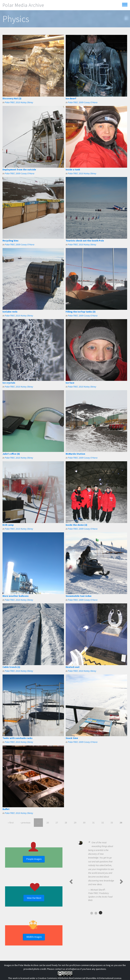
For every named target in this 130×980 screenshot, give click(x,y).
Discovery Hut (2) (12, 98)
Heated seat (73, 667)
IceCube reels (10, 312)
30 (84, 823)
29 (75, 823)
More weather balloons (16, 596)
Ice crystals (9, 383)
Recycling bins (10, 241)
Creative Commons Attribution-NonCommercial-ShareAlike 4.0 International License (80, 978)
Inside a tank (73, 170)
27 (57, 823)
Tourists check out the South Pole (85, 241)
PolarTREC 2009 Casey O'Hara (83, 102)
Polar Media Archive (23, 5)
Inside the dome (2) (76, 525)
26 (48, 823)
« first (11, 823)
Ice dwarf (71, 98)
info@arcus (74, 969)
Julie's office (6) (11, 454)
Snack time (72, 738)
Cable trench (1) (11, 667)
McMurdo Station (75, 454)
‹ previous (25, 823)
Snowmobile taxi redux (79, 596)
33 (112, 823)
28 (66, 823)
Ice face (70, 383)
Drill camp (8, 525)
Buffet (6, 809)
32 (103, 823)
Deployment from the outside (19, 170)
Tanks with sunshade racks (18, 738)
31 (93, 823)
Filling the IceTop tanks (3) (81, 312)
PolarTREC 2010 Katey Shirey (19, 102)
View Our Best (34, 898)
